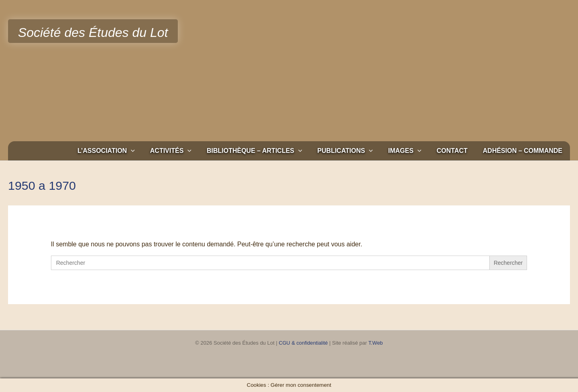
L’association (122, 151)
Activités (184, 151)
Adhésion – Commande (524, 151)
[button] (147, 151)
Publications (354, 151)
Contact (456, 151)
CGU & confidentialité (303, 343)
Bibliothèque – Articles (265, 151)
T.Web (376, 343)
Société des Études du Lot (93, 32)
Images (411, 151)
